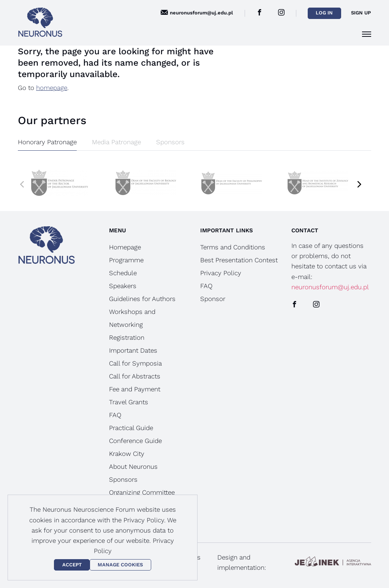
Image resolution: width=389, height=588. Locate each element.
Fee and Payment (135, 389)
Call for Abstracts (135, 376)
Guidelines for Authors (142, 299)
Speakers (123, 286)
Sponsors (123, 479)
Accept (72, 565)
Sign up (361, 13)
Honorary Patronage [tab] (47, 142)
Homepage (125, 247)
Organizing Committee (142, 492)
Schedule (123, 273)
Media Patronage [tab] (116, 142)
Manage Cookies (120, 565)
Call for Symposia (135, 363)
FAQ (115, 415)
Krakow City (127, 454)
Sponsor (213, 299)
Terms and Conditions (233, 247)
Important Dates (133, 350)
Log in (324, 13)
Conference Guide (135, 441)
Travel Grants (129, 402)
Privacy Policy (221, 273)
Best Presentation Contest (239, 260)
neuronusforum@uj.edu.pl (330, 287)
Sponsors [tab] (170, 142)
